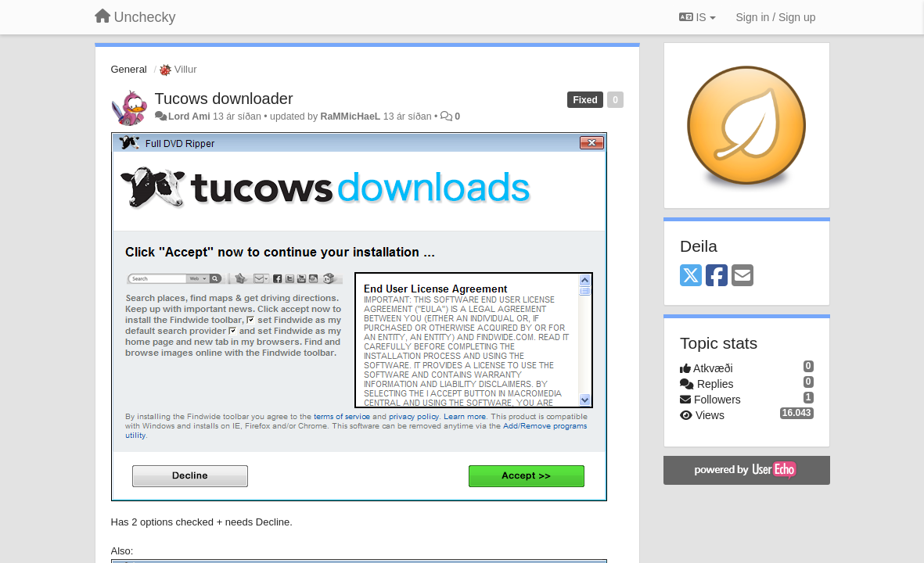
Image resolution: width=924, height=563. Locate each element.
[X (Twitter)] (691, 276)
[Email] (742, 276)
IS (697, 17)
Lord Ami (189, 117)
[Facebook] (717, 276)
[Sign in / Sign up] (776, 17)
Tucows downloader (224, 99)
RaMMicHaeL (351, 117)
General (129, 69)
